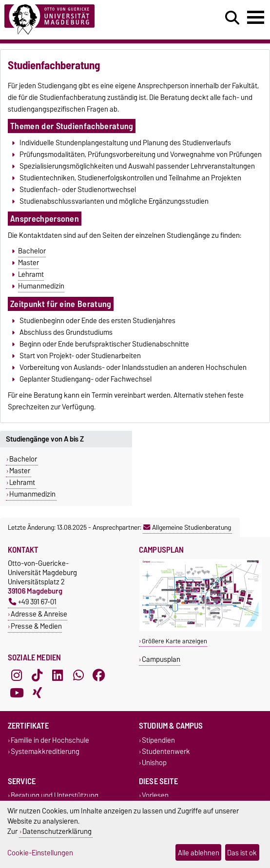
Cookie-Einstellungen (40, 853)
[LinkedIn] (58, 675)
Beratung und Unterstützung (55, 796)
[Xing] (37, 693)
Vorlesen (155, 796)
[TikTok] (37, 675)
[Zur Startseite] (83, 20)
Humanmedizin (41, 286)
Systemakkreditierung (45, 752)
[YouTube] (17, 693)
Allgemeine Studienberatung (187, 527)
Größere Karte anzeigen (174, 641)
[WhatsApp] (78, 675)
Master (29, 263)
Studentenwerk (166, 752)
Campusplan (161, 659)
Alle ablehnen (199, 853)
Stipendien (158, 740)
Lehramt (31, 274)
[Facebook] (99, 675)
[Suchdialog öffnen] (232, 18)
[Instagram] (17, 675)
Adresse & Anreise (39, 614)
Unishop (154, 763)
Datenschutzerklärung (57, 831)
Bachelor (32, 251)
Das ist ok (242, 853)
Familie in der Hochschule (50, 740)
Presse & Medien (36, 626)
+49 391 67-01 (33, 602)
